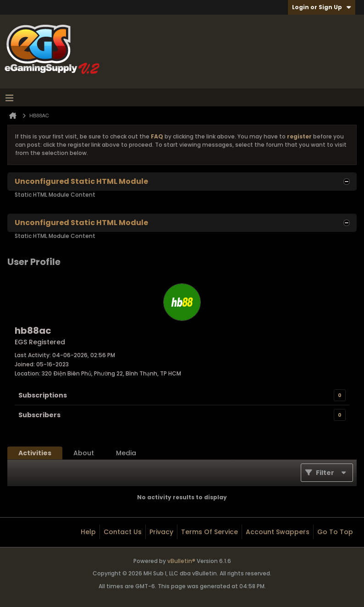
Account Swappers (278, 532)
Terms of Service (210, 532)
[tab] (35, 453)
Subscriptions (43, 395)
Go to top (335, 532)
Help (88, 532)
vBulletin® (181, 561)
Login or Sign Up (322, 7)
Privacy (161, 532)
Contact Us (123, 532)
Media (126, 453)
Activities (35, 453)
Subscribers (39, 415)
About (84, 453)
